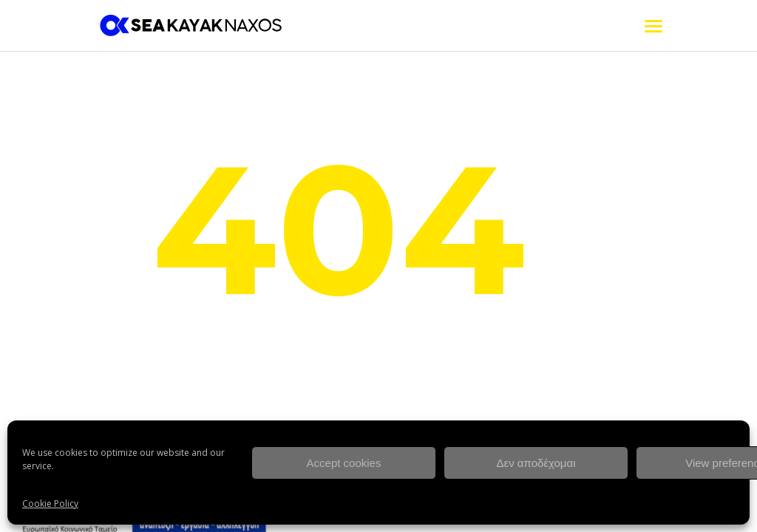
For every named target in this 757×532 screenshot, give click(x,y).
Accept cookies (344, 463)
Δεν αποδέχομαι (536, 463)
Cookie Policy (50, 504)
